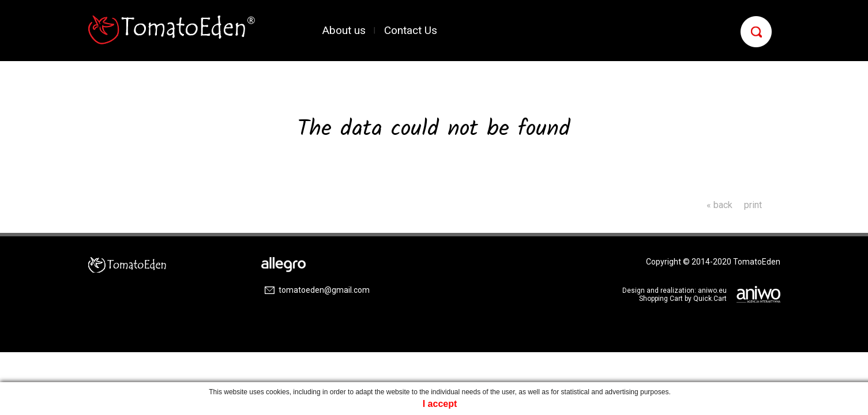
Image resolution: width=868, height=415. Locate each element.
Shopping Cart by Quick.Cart (683, 299)
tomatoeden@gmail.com (324, 290)
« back (719, 205)
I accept (440, 404)
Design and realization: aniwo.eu (675, 290)
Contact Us (411, 30)
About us (344, 30)
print (753, 205)
